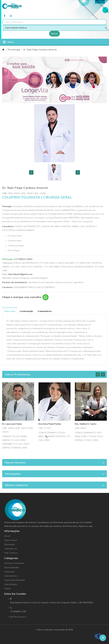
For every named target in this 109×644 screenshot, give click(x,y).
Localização (27, 311)
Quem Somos (11, 540)
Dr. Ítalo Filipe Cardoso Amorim (40, 50)
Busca (55, 34)
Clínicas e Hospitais (14, 563)
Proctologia (14, 50)
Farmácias (9, 572)
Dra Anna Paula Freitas (50, 424)
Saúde (8, 588)
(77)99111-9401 (24, 259)
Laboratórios (11, 576)
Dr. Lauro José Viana (12, 424)
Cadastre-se (11, 549)
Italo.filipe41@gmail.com (20, 274)
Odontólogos (11, 584)
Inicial (7, 536)
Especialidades (12, 567)
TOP (103, 638)
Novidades (10, 544)
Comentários (45, 311)
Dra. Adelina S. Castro (86, 424)
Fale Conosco (11, 553)
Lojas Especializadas (15, 580)
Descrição (10, 311)
